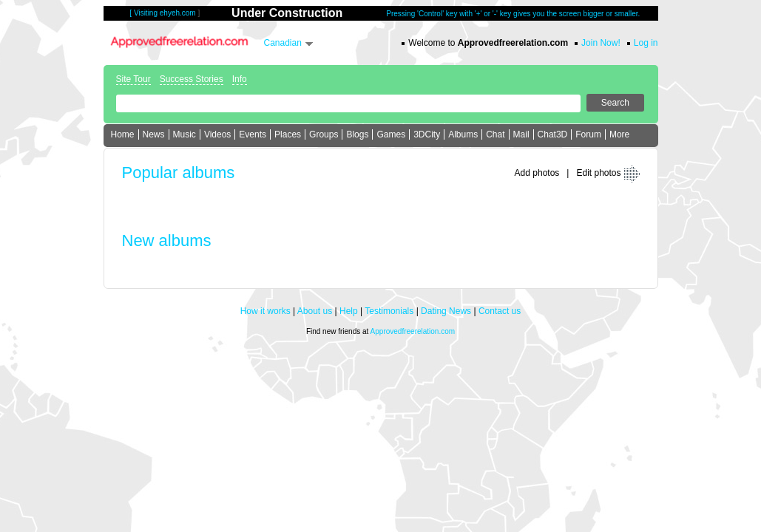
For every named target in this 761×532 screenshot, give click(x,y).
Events (253, 134)
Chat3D (553, 134)
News (154, 134)
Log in (646, 43)
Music (185, 134)
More (619, 134)
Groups (324, 134)
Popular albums (179, 173)
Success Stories (192, 79)
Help (349, 311)
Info (240, 79)
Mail (521, 134)
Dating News (446, 311)
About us (315, 311)
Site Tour (133, 79)
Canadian (283, 43)
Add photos (537, 173)
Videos (217, 134)
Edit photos (598, 173)
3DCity (427, 134)
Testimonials (389, 311)
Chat (495, 134)
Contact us (500, 311)
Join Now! (601, 43)
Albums (463, 134)
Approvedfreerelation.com (413, 331)
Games (391, 134)
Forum (588, 134)
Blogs (357, 134)
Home (123, 134)
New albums (167, 241)
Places (288, 134)
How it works (265, 311)
